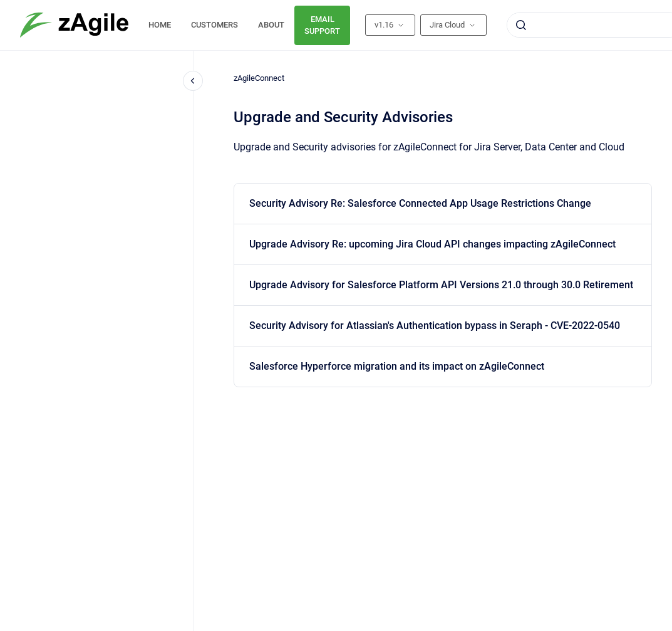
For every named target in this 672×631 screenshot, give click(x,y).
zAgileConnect (259, 78)
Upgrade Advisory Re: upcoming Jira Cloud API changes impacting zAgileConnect (432, 244)
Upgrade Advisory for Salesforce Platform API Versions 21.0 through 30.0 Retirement (441, 285)
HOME (160, 25)
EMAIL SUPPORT (322, 25)
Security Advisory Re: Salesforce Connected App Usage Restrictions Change (420, 203)
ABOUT (271, 25)
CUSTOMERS (215, 25)
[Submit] (521, 25)
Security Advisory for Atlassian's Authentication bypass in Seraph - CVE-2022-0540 (435, 326)
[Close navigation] (193, 81)
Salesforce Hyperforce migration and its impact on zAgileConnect (397, 366)
